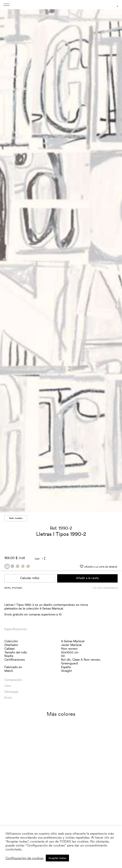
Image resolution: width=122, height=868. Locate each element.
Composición (13, 680)
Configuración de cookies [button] (25, 858)
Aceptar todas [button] (57, 858)
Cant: (37, 559)
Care (8, 686)
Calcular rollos (30, 578)
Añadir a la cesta (87, 578)
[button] (115, 258)
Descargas (11, 692)
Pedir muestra (16, 518)
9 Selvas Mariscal (73, 641)
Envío (8, 698)
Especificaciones (16, 629)
